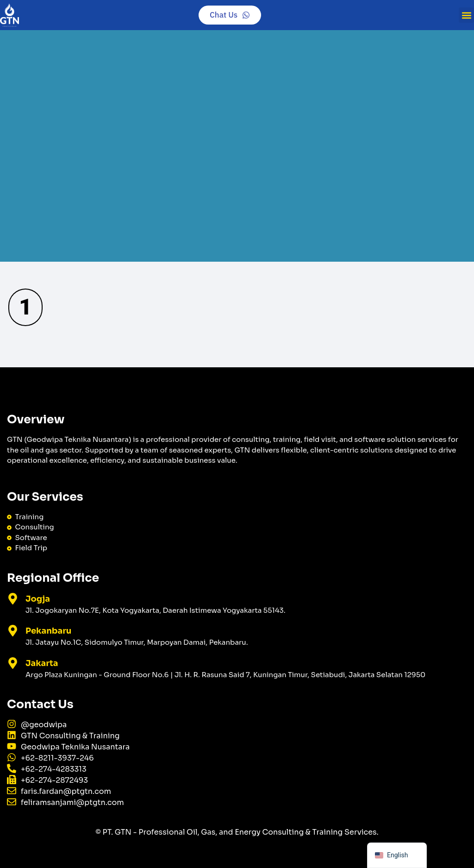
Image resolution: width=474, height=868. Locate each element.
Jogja (38, 599)
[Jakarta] (13, 663)
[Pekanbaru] (13, 631)
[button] (466, 15)
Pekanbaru (48, 631)
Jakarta (42, 663)
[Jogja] (13, 599)
